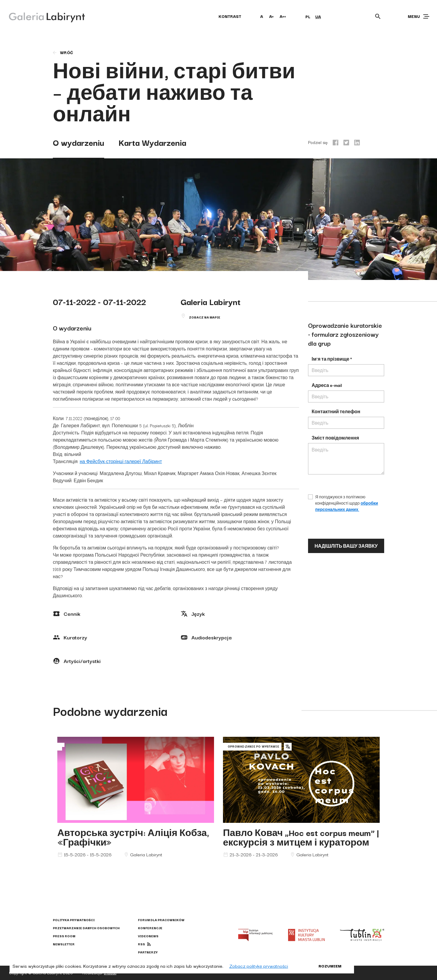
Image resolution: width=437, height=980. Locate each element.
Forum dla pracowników (161, 920)
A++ (283, 16)
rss (141, 944)
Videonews (148, 936)
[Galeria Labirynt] (43, 16)
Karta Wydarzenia (152, 142)
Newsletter (64, 944)
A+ (271, 16)
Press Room (64, 936)
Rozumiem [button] (330, 966)
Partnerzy (148, 952)
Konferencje (150, 928)
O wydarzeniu (79, 142)
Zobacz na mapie (205, 317)
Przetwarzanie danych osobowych (86, 928)
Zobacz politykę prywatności (259, 966)
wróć (63, 52)
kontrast (230, 16)
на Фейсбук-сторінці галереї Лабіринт (121, 461)
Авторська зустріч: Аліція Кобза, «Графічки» (133, 837)
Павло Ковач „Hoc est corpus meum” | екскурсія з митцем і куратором (301, 837)
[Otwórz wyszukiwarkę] (378, 16)
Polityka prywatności (74, 920)
